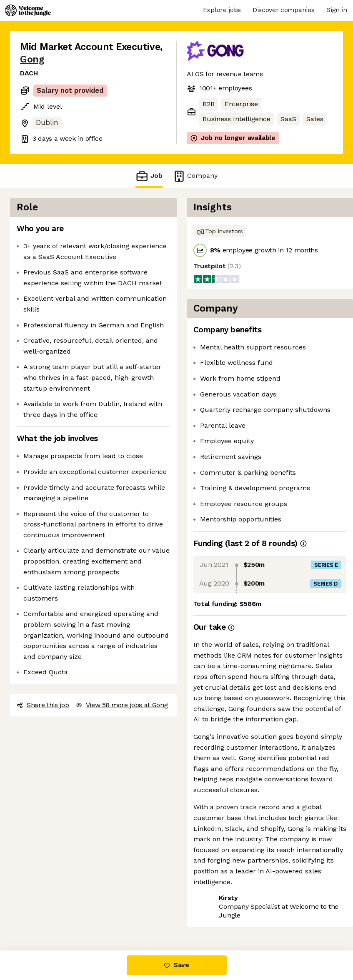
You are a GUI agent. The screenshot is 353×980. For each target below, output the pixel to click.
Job (149, 176)
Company (195, 176)
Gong (32, 59)
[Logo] (28, 10)
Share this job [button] (43, 705)
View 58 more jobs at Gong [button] (122, 705)
